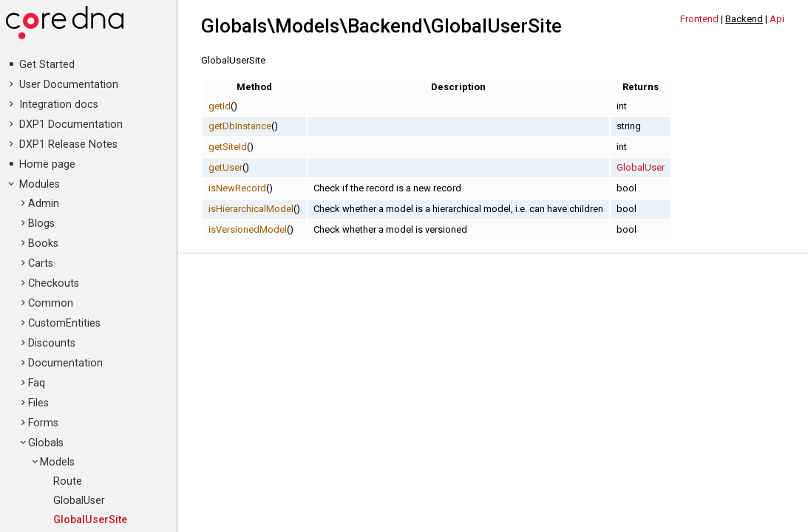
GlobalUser (79, 501)
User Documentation (69, 85)
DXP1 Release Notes (68, 144)
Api (777, 19)
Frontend (699, 19)
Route (68, 481)
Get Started (47, 65)
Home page (47, 164)
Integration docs (59, 105)
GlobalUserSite (90, 520)
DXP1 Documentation (71, 125)
